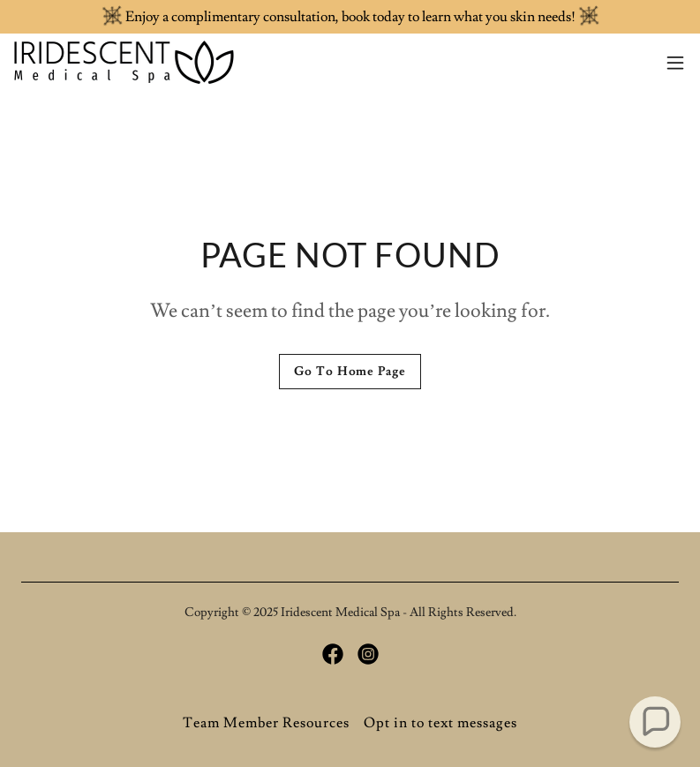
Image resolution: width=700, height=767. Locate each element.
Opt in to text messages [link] (440, 723)
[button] (675, 63)
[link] (124, 62)
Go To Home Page (350, 372)
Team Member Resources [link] (266, 723)
